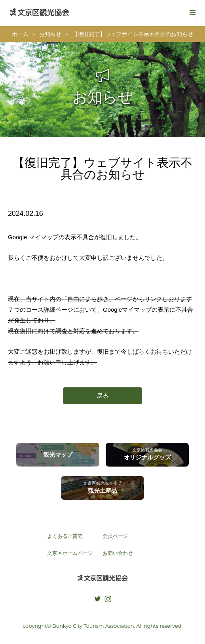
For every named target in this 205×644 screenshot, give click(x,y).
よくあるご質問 (65, 536)
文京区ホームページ (70, 553)
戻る (102, 395)
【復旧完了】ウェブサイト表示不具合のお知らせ (133, 34)
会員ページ (115, 536)
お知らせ (50, 34)
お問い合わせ (118, 553)
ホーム (20, 34)
